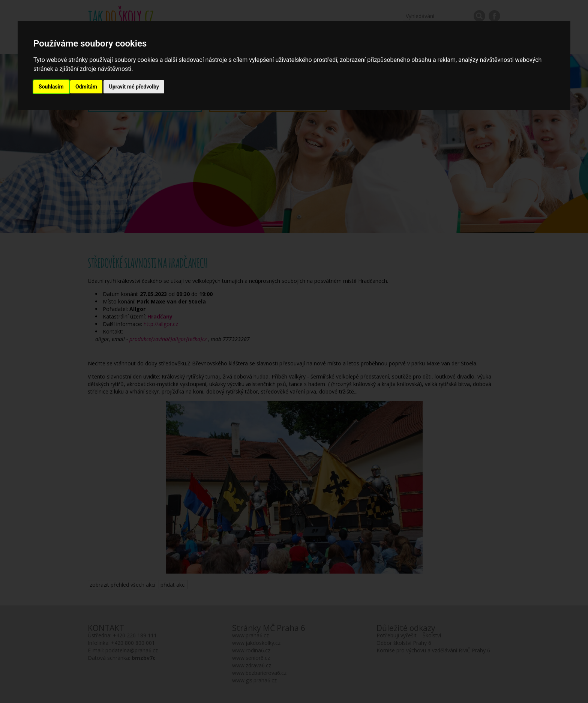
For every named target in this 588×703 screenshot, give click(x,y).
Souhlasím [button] (51, 87)
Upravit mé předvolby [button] (134, 87)
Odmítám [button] (86, 87)
